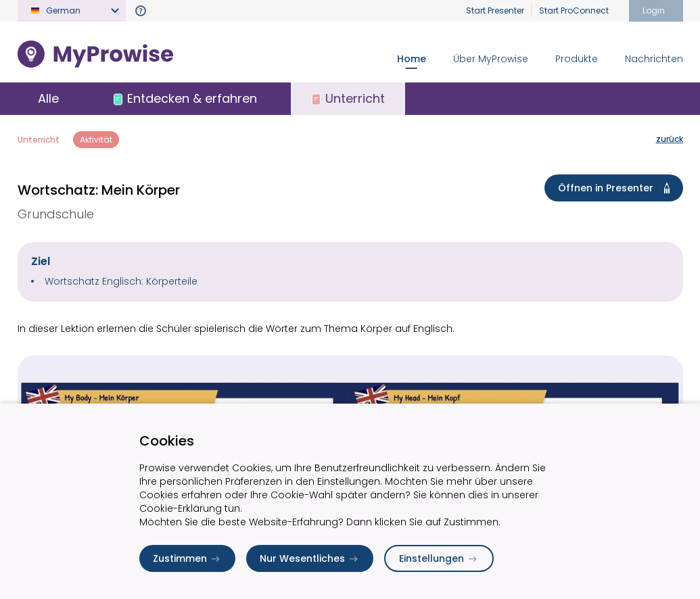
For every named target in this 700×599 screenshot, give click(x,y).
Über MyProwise (491, 59)
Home (412, 59)
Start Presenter (495, 10)
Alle (48, 98)
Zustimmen (187, 558)
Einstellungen (439, 558)
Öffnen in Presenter (616, 188)
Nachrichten (654, 59)
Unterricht (39, 140)
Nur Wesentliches (310, 558)
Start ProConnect (574, 10)
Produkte (577, 59)
